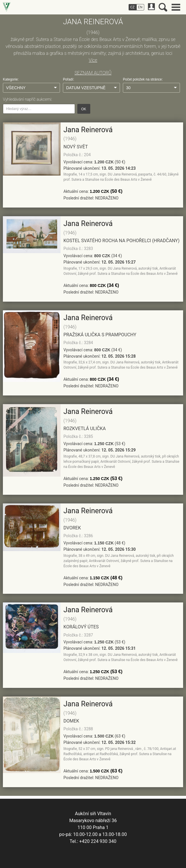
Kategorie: (11, 79)
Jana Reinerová (88, 130)
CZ (133, 7)
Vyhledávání (163, 7)
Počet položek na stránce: (143, 79)
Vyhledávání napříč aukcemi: (28, 99)
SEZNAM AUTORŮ (93, 73)
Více (93, 60)
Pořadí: (68, 79)
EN (140, 7)
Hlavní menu (176, 7)
